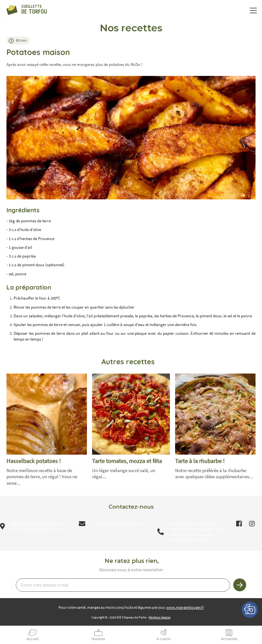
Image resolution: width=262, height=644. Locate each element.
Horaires (98, 639)
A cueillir (164, 639)
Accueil (33, 639)
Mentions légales (160, 617)
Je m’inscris (240, 585)
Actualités (229, 639)
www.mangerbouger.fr (185, 607)
